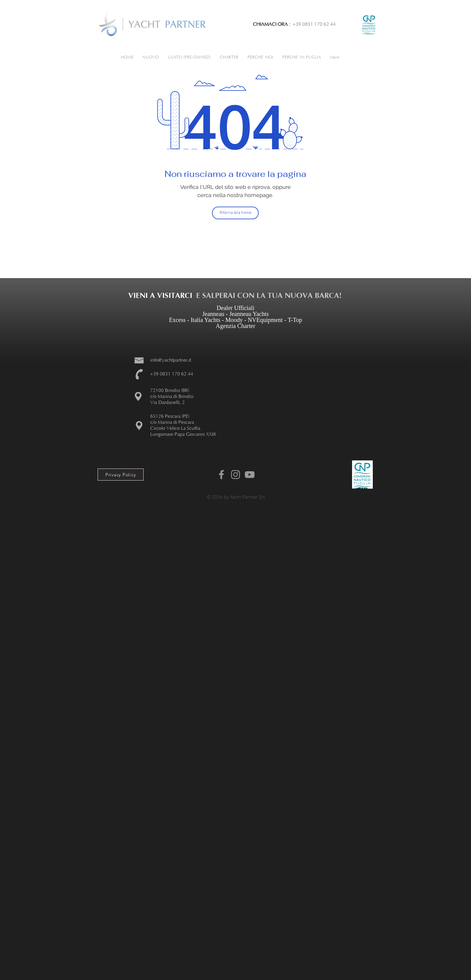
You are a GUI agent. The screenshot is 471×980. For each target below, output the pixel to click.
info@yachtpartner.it (171, 360)
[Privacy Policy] (121, 475)
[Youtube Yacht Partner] (250, 475)
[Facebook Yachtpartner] (221, 475)
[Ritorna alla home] (235, 213)
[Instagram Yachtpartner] (235, 475)
